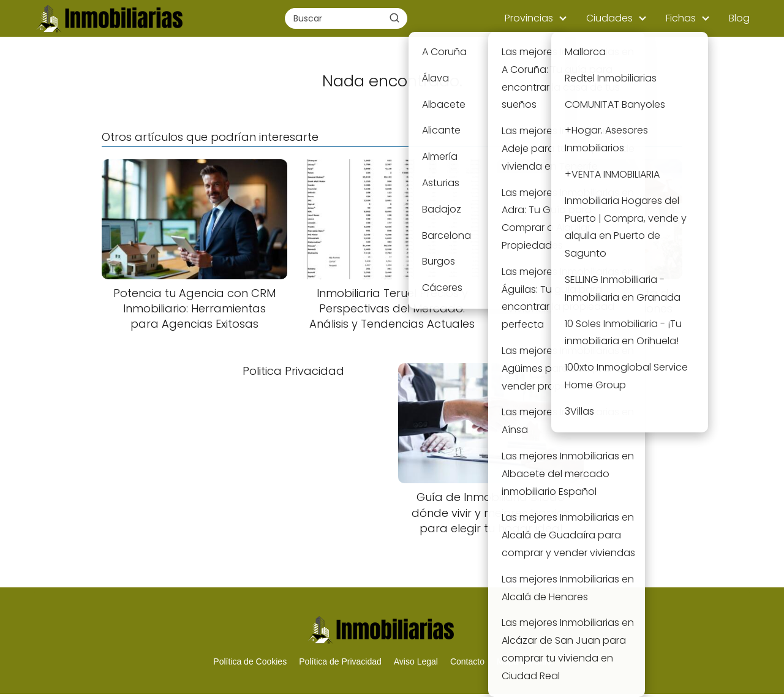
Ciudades (609, 18)
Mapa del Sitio (524, 661)
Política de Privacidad (340, 661)
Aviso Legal (416, 661)
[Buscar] (394, 18)
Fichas (681, 18)
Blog (739, 18)
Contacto (467, 661)
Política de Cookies (250, 661)
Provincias (529, 18)
